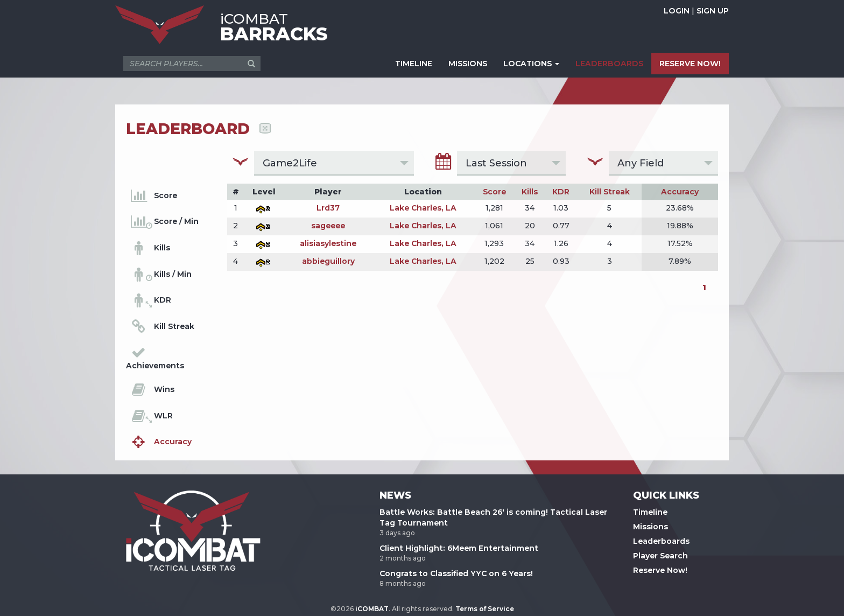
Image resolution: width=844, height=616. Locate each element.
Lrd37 (328, 208)
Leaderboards (661, 541)
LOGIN (677, 11)
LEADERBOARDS (609, 64)
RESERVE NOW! (690, 64)
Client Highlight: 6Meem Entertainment (459, 548)
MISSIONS (468, 64)
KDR (561, 192)
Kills (530, 192)
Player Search (660, 556)
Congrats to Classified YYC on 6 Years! (456, 573)
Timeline (650, 512)
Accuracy (680, 192)
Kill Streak (610, 192)
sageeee (328, 226)
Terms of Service (485, 609)
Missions (650, 527)
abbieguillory (328, 261)
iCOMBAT (372, 609)
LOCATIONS (531, 64)
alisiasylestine (328, 243)
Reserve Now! (660, 570)
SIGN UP (713, 11)
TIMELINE (414, 64)
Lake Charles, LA (423, 208)
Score (494, 192)
